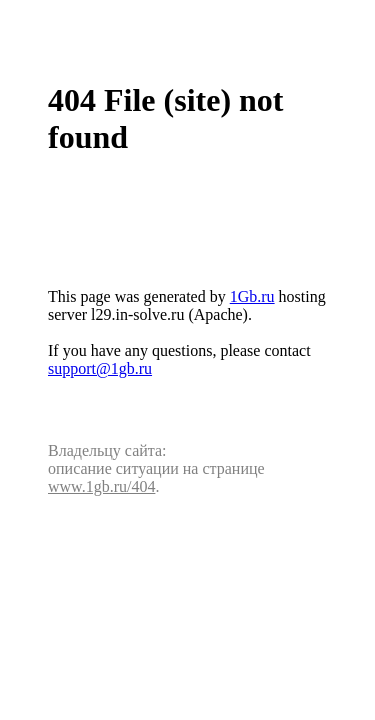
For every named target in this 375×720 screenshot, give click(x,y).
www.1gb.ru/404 (101, 486)
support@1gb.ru (100, 368)
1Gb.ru (252, 296)
